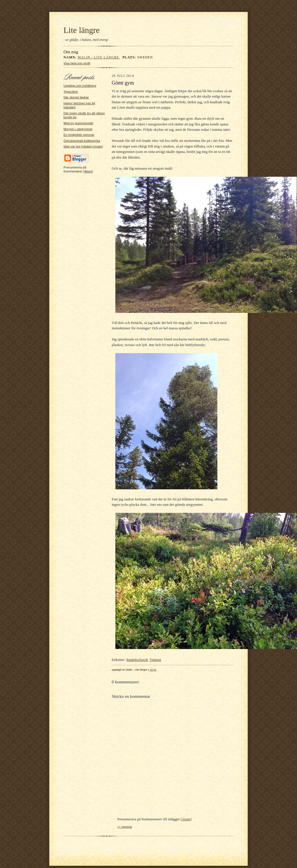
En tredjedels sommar (79, 135)
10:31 (153, 670)
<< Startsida (125, 827)
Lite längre (82, 30)
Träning (155, 660)
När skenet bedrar (76, 97)
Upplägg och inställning (80, 86)
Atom (88, 171)
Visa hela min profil (77, 63)
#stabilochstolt (137, 660)
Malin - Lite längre (99, 57)
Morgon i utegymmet (78, 129)
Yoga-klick (71, 92)
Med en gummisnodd (78, 123)
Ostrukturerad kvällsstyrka (82, 141)
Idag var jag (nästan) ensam (83, 146)
